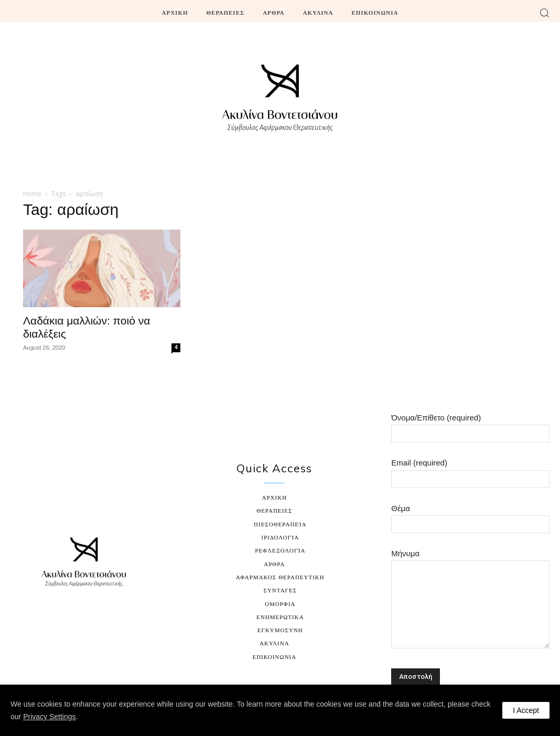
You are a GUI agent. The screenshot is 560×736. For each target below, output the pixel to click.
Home (32, 194)
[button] (544, 13)
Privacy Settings (49, 717)
